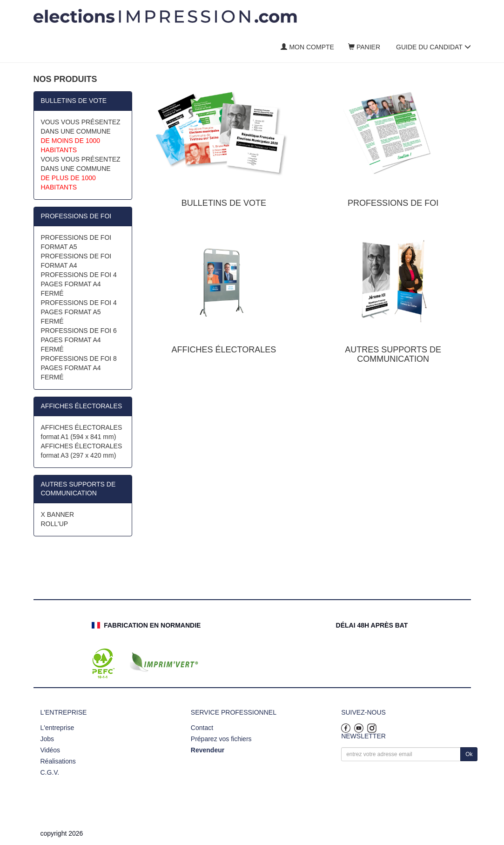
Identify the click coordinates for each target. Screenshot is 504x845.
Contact (202, 728)
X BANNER (58, 514)
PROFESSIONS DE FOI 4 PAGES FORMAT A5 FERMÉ (79, 312)
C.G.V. (50, 772)
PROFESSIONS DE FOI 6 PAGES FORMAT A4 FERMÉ (79, 340)
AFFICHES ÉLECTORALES (82, 406)
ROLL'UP (55, 524)
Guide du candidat (433, 47)
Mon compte (307, 47)
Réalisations (58, 761)
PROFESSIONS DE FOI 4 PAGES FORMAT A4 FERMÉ (79, 284)
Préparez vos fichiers (221, 739)
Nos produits (65, 79)
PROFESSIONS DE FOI (76, 216)
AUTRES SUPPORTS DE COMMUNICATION (78, 489)
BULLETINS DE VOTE (74, 101)
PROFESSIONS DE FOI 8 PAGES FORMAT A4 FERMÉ (79, 368)
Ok (469, 754)
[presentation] (412, 783)
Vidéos (50, 750)
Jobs (47, 739)
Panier (364, 47)
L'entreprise (57, 728)
